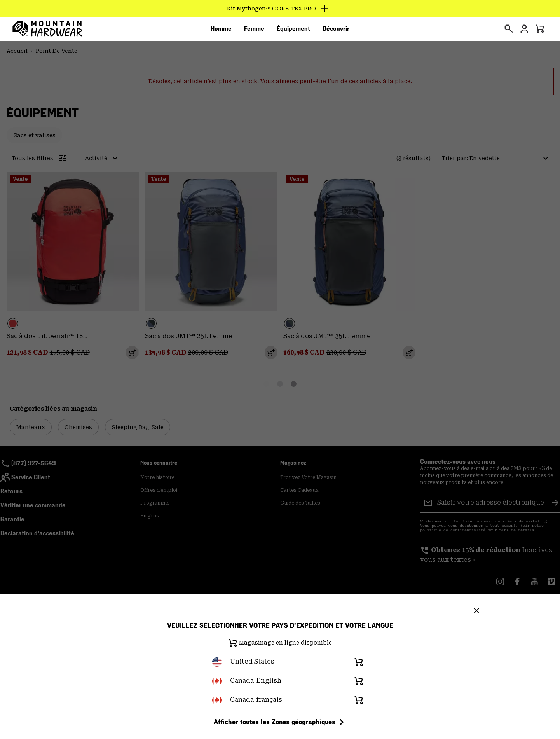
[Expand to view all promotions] (280, 9)
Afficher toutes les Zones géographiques (280, 722)
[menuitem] (221, 31)
